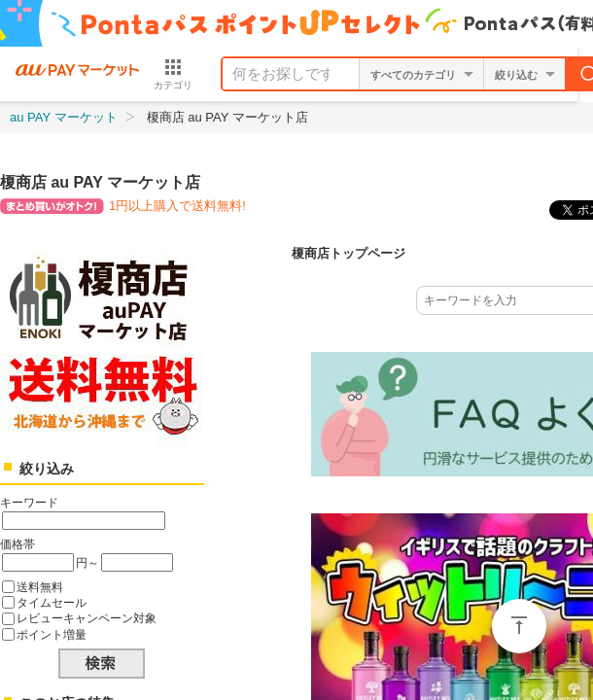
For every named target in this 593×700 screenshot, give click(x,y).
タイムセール (52, 602)
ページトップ (519, 626)
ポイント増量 (52, 634)
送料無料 (40, 587)
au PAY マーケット (64, 117)
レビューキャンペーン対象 (87, 618)
